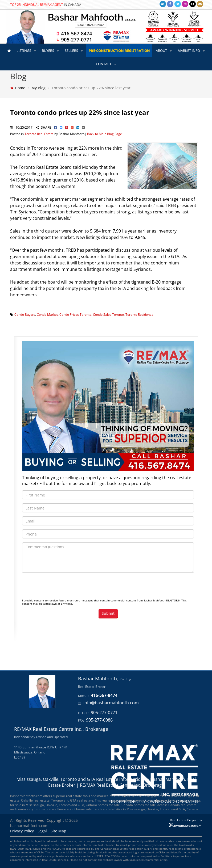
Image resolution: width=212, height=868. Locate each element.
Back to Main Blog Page (105, 134)
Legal (42, 831)
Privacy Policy (22, 831)
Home (20, 88)
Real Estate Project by (186, 820)
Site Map (58, 831)
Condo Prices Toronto (75, 314)
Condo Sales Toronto (108, 314)
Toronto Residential (140, 314)
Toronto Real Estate (39, 134)
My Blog (38, 88)
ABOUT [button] (164, 50)
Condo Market (47, 314)
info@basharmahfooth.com (111, 703)
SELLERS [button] (74, 50)
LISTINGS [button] (26, 50)
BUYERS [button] (50, 50)
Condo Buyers (25, 314)
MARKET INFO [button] (191, 50)
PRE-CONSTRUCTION (119, 50)
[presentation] (63, 587)
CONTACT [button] (106, 64)
